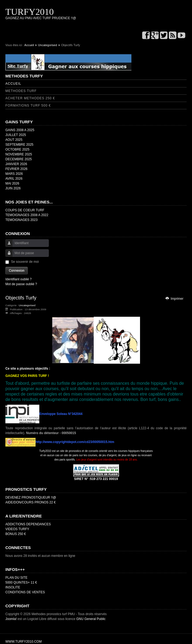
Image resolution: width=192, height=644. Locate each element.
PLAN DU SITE (16, 578)
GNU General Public (91, 619)
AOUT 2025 (14, 140)
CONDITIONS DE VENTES (25, 592)
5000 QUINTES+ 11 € (21, 582)
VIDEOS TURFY (17, 529)
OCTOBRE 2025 (17, 149)
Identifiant (7, 246)
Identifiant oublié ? (18, 279)
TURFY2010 (29, 12)
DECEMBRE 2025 (19, 159)
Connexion (17, 271)
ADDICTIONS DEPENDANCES (28, 524)
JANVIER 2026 (16, 164)
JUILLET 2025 (16, 135)
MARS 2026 (14, 174)
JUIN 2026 (13, 188)
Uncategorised (48, 45)
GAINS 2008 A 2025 (20, 130)
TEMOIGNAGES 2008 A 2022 (27, 215)
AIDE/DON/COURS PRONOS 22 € (31, 502)
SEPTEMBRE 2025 (19, 145)
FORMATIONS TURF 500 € (28, 105)
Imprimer (174, 299)
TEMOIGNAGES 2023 (21, 220)
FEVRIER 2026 (16, 169)
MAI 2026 (12, 183)
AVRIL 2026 (14, 179)
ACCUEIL (13, 84)
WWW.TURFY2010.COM (24, 642)
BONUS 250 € (16, 534)
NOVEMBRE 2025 (19, 154)
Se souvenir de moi (25, 262)
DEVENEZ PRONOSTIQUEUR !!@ (31, 498)
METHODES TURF (21, 91)
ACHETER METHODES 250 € (30, 98)
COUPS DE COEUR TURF (25, 210)
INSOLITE (13, 587)
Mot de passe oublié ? (21, 284)
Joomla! (11, 619)
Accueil (29, 45)
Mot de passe (7, 256)
